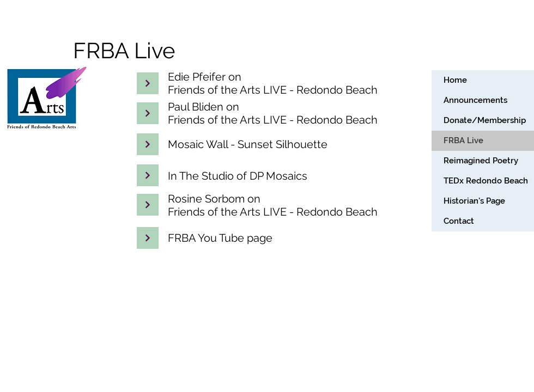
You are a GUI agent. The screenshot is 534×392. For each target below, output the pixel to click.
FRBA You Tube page (220, 238)
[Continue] (148, 113)
